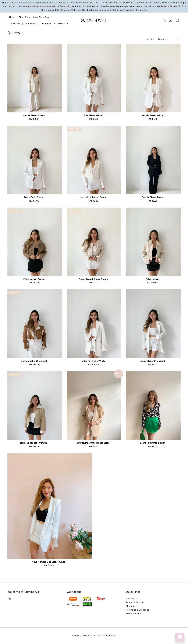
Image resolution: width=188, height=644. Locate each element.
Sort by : (151, 39)
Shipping (130, 606)
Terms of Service (135, 602)
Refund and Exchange (137, 610)
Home (12, 17)
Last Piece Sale (41, 17)
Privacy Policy (133, 613)
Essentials (63, 23)
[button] (164, 20)
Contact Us (132, 599)
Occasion (47, 23)
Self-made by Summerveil (23, 23)
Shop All (23, 17)
